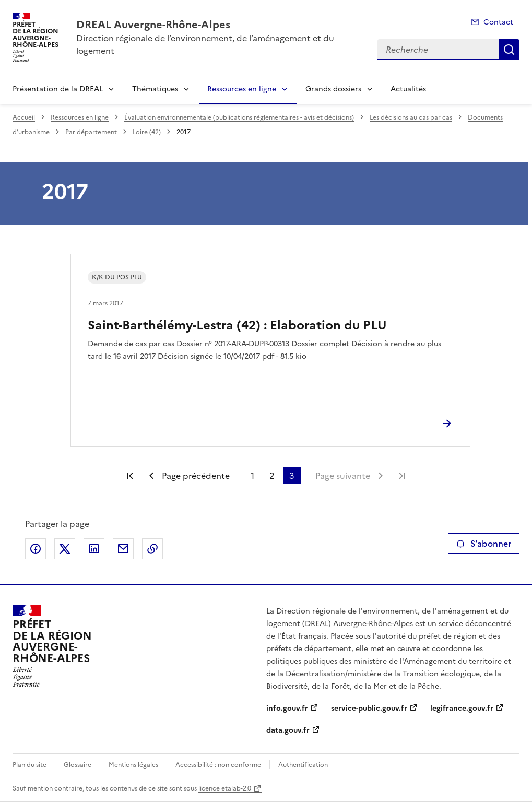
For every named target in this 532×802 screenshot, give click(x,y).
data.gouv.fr (288, 730)
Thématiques (155, 89)
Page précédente (196, 476)
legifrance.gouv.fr (462, 708)
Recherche (509, 50)
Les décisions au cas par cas (411, 117)
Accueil (24, 117)
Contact (498, 22)
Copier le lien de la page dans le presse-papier (152, 549)
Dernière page (402, 476)
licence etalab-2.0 (225, 788)
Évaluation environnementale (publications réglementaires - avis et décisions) (239, 117)
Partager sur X (65, 549)
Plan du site (29, 765)
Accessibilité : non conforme (218, 765)
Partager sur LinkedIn (94, 549)
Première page (130, 476)
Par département (91, 132)
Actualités (408, 89)
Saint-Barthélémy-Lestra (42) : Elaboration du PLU (237, 325)
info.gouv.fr (287, 708)
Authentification (303, 765)
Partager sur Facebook (36, 549)
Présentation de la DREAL (58, 89)
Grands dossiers (333, 89)
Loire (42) (147, 132)
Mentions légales (133, 765)
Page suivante (343, 476)
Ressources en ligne (242, 89)
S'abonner (484, 544)
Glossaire (78, 765)
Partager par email (123, 549)
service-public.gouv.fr (369, 708)
